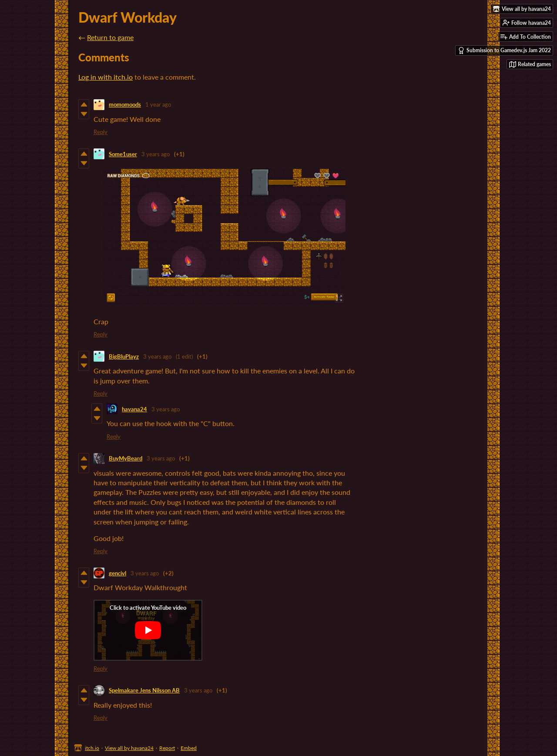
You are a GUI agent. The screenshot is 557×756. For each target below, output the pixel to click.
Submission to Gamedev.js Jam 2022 (504, 50)
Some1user (123, 154)
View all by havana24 (129, 748)
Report (167, 748)
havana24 (134, 409)
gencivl (117, 573)
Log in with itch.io (106, 77)
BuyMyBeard (126, 458)
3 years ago (156, 154)
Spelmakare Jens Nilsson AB (144, 690)
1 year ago (158, 104)
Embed (189, 748)
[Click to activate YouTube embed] (148, 630)
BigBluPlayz (124, 356)
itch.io (92, 748)
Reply (101, 132)
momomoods (125, 104)
